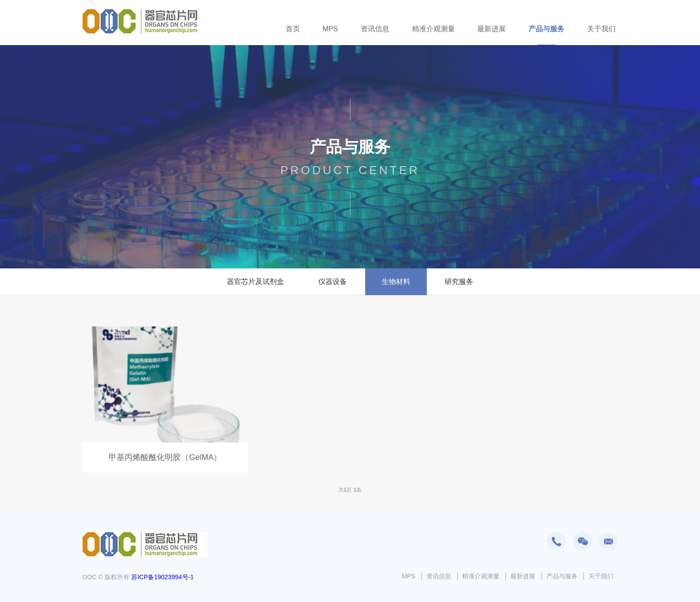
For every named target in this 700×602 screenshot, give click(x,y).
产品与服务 (546, 29)
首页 (293, 29)
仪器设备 (333, 282)
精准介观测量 (433, 29)
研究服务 (459, 282)
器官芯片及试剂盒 (255, 282)
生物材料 (396, 282)
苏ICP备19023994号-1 (162, 577)
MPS (330, 29)
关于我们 (601, 29)
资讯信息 (375, 29)
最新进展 (492, 29)
